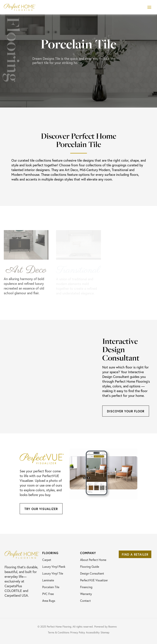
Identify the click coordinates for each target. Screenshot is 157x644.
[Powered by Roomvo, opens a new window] (107, 626)
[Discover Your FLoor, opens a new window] (126, 411)
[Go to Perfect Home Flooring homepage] (22, 555)
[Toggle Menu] (149, 7)
